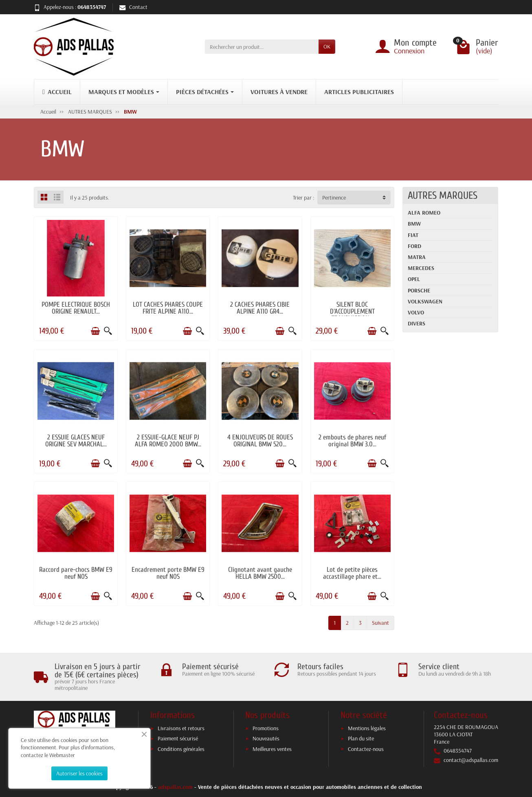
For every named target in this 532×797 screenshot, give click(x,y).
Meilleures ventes (272, 749)
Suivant (380, 623)
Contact (133, 7)
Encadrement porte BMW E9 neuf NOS (168, 573)
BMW (414, 224)
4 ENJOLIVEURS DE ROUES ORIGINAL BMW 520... (260, 441)
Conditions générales (181, 749)
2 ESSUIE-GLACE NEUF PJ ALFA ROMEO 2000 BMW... (168, 441)
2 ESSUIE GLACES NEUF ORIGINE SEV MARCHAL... (76, 441)
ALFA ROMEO (424, 213)
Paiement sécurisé (178, 738)
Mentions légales (367, 728)
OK (327, 46)
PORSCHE (419, 290)
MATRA (417, 257)
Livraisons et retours (181, 728)
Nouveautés (266, 738)
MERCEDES (421, 268)
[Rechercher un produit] (262, 46)
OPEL (414, 279)
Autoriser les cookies (79, 773)
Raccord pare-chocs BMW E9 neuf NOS (76, 573)
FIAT (413, 235)
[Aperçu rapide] (108, 331)
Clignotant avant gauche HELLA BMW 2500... (260, 573)
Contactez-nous (366, 749)
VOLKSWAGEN (425, 301)
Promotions (266, 728)
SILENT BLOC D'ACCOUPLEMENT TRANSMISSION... (352, 311)
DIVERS (417, 323)
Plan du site (361, 738)
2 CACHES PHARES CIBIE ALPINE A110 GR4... (260, 308)
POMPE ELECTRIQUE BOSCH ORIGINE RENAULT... (76, 308)
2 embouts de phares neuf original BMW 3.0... (352, 441)
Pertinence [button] (334, 198)
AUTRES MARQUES (443, 195)
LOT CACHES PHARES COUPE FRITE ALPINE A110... (168, 308)
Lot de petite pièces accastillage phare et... (352, 573)
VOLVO (416, 312)
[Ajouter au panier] (95, 331)
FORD (414, 246)
